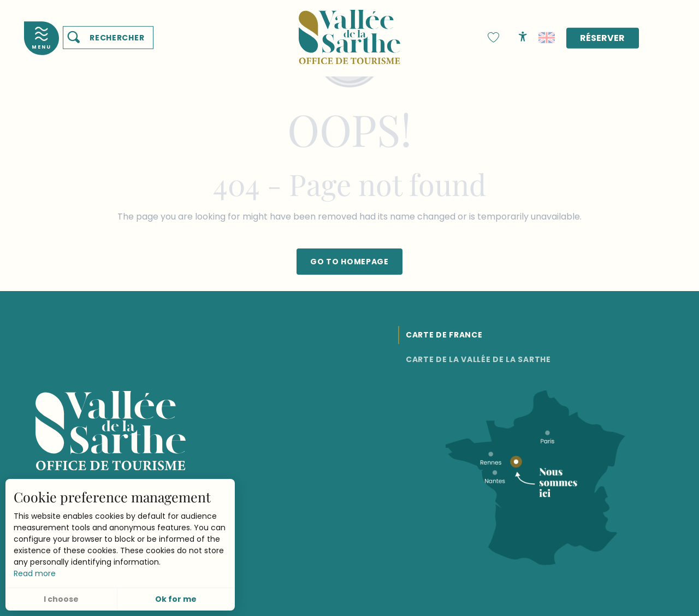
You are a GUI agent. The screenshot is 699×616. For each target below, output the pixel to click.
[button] (108, 38)
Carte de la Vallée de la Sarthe (478, 359)
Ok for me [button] (176, 599)
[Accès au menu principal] (42, 38)
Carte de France (444, 335)
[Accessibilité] (523, 37)
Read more (35, 573)
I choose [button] (61, 599)
